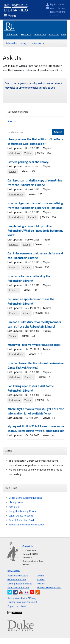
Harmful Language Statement (22, 602)
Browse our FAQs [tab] (19, 112)
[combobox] (29, 132)
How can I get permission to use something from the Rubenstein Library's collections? (35, 206)
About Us (54, 35)
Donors (41, 580)
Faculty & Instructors (18, 576)
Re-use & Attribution (17, 598)
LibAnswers (37, 43)
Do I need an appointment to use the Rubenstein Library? (31, 302)
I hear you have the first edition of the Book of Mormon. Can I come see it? (35, 142)
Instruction (40, 35)
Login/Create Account (21, 516)
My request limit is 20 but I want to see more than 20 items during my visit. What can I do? (36, 429)
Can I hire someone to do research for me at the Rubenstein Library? (35, 256)
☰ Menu (10, 16)
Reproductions (16, 194)
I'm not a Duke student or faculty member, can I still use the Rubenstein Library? (35, 324)
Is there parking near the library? (28, 162)
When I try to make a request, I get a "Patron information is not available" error (36, 411)
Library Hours (58, 12)
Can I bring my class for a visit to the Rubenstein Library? (31, 388)
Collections (12, 35)
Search (54, 16)
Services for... (14, 571)
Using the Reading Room (22, 511)
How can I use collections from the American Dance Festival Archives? (36, 366)
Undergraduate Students (20, 584)
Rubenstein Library (16, 43)
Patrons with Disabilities (49, 588)
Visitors (41, 584)
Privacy (33, 598)
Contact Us (28, 546)
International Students (18, 588)
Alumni (41, 576)
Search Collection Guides (23, 520)
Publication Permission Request (26, 525)
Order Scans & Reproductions (25, 498)
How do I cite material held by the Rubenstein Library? (29, 279)
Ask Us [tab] (12, 121)
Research (26, 35)
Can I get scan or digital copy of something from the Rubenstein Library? (35, 183)
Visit (64, 35)
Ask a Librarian (58, 8)
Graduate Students (17, 580)
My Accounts (57, 5)
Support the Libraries (18, 606)
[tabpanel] (35, 285)
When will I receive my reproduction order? (34, 345)
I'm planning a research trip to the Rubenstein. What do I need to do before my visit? (35, 231)
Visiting (28, 153)
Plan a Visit (14, 507)
